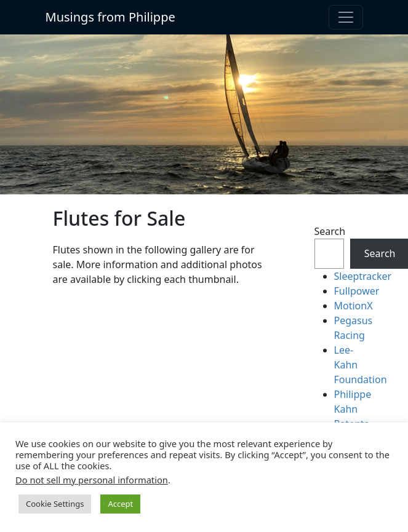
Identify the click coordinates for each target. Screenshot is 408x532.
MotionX (354, 306)
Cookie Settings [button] (55, 504)
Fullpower (357, 291)
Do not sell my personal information (92, 480)
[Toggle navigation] (346, 17)
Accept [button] (120, 504)
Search (329, 231)
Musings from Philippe (110, 17)
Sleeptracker (363, 276)
